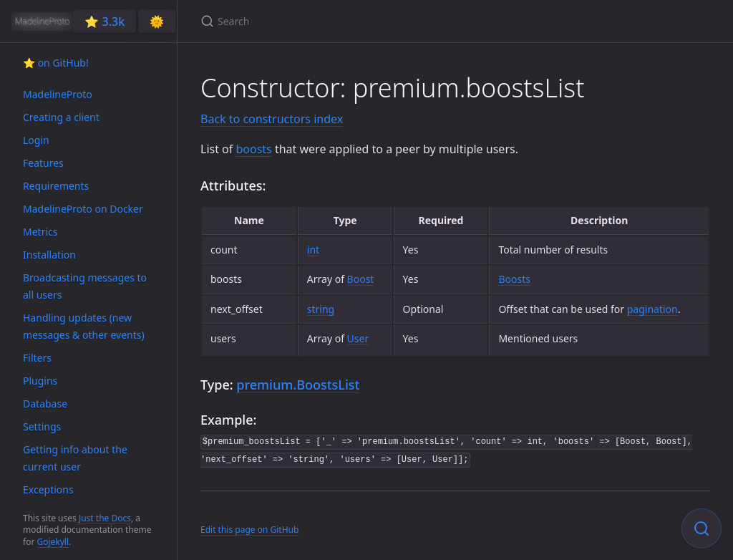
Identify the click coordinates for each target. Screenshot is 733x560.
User (358, 338)
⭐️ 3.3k (105, 21)
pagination (652, 309)
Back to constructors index (272, 119)
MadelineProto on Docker (83, 209)
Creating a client (61, 117)
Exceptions (48, 489)
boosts (253, 149)
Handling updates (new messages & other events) (84, 326)
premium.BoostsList (298, 385)
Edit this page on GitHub (249, 530)
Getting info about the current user (75, 458)
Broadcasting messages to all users (85, 286)
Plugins (40, 381)
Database (45, 404)
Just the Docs (105, 518)
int (313, 250)
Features (43, 163)
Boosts (514, 279)
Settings (42, 426)
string (321, 309)
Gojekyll (53, 542)
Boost (361, 279)
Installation (49, 255)
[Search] (369, 21)
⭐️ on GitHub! (56, 63)
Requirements (56, 186)
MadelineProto (58, 94)
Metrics (40, 232)
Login (36, 140)
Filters (37, 358)
